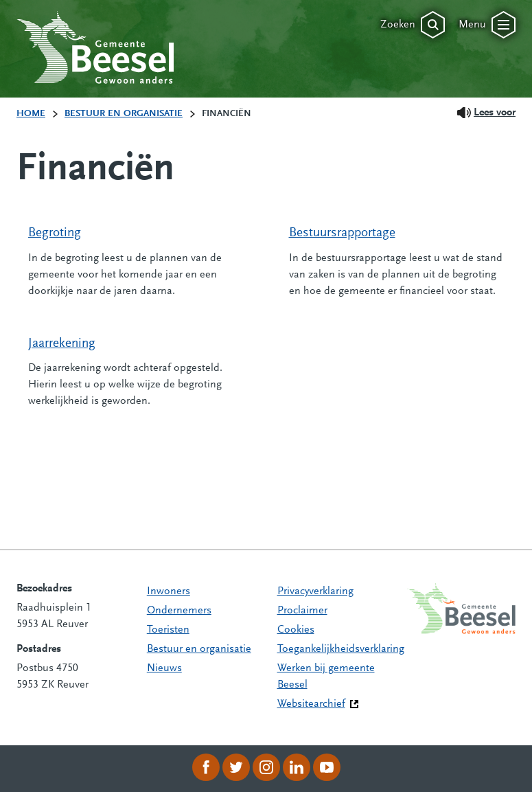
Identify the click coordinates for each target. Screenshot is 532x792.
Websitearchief (311, 704)
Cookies (296, 630)
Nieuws (164, 668)
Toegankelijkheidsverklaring (341, 649)
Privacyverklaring (315, 591)
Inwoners (169, 591)
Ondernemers (179, 611)
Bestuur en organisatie (199, 649)
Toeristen (168, 630)
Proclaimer (302, 611)
